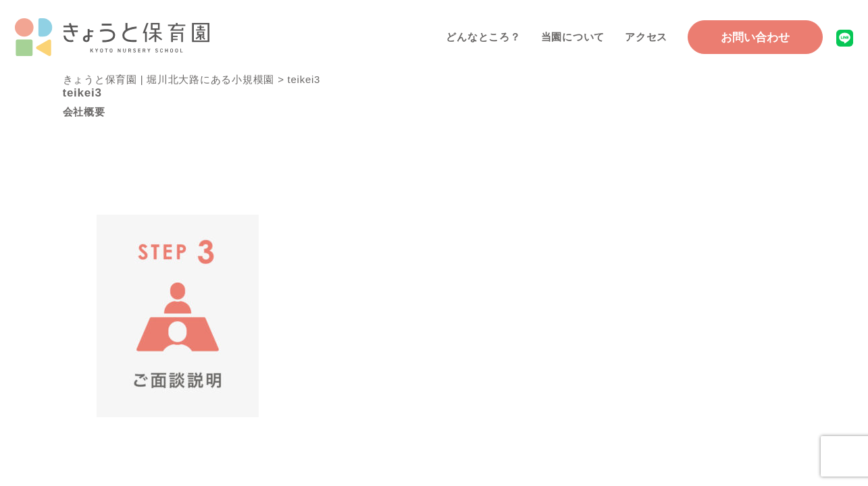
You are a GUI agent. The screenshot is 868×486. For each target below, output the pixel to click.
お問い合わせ (755, 37)
